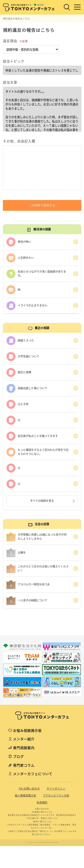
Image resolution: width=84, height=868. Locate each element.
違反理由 (15, 41)
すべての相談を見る (42, 501)
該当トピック (14, 61)
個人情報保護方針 (26, 795)
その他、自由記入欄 (19, 141)
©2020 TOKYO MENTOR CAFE (42, 842)
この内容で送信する (42, 205)
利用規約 (42, 802)
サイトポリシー (56, 789)
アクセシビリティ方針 (56, 795)
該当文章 (10, 82)
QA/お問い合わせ (29, 789)
